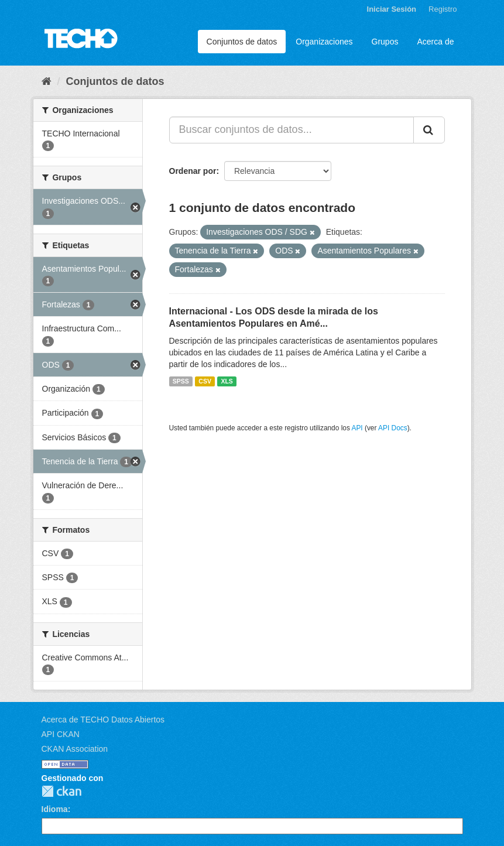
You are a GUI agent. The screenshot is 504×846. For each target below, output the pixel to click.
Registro (443, 9)
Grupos (385, 42)
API (357, 428)
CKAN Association (75, 749)
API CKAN (61, 734)
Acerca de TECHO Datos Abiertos (103, 720)
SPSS (181, 381)
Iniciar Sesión (392, 9)
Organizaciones (324, 42)
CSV (205, 381)
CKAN (61, 791)
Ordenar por (193, 171)
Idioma (55, 809)
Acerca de (435, 42)
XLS (227, 381)
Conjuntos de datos (242, 42)
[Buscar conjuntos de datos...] (292, 130)
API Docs (393, 428)
